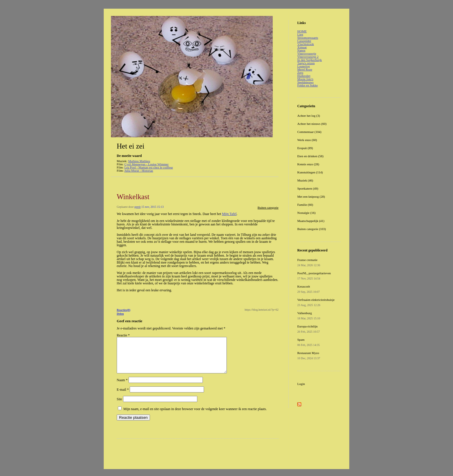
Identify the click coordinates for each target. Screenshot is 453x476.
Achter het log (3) (309, 116)
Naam (122, 387)
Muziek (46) (305, 180)
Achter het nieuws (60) (312, 124)
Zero (300, 73)
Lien (300, 34)
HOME (302, 31)
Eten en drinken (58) (310, 156)
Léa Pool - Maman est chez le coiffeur (149, 167)
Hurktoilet (304, 76)
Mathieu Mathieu (139, 161)
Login (301, 384)
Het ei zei (131, 146)
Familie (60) (305, 205)
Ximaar (302, 47)
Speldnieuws (305, 82)
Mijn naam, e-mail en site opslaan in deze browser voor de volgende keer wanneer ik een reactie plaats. (195, 416)
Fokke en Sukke (308, 85)
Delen (120, 314)
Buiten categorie (268, 208)
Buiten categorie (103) (312, 229)
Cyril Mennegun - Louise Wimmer (147, 164)
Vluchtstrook (306, 44)
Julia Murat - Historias (139, 171)
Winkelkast (133, 197)
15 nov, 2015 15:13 (152, 207)
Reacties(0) (124, 310)
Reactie (123, 335)
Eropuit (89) (305, 148)
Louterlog (303, 66)
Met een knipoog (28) (311, 197)
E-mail (123, 397)
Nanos (301, 50)
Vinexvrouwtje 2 (308, 57)
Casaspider (304, 41)
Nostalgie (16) (306, 213)
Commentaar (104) (309, 132)
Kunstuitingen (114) (310, 172)
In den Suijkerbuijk (310, 60)
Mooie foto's (305, 79)
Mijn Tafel (229, 214)
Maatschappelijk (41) (311, 221)
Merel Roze (305, 69)
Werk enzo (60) (307, 140)
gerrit (138, 207)
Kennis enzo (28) (308, 164)
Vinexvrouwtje (307, 53)
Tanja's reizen (306, 63)
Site (119, 406)
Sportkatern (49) (308, 188)
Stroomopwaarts (308, 38)
